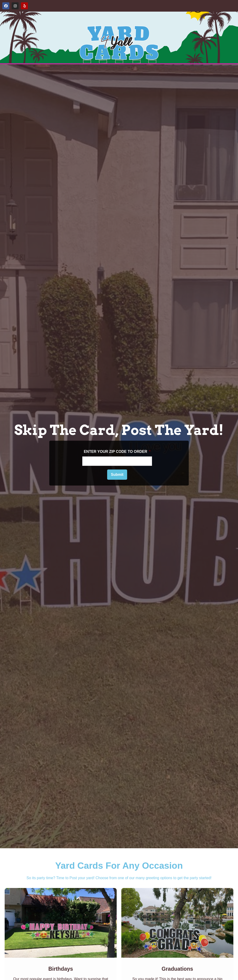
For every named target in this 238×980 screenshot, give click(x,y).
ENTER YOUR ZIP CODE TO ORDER (117, 452)
